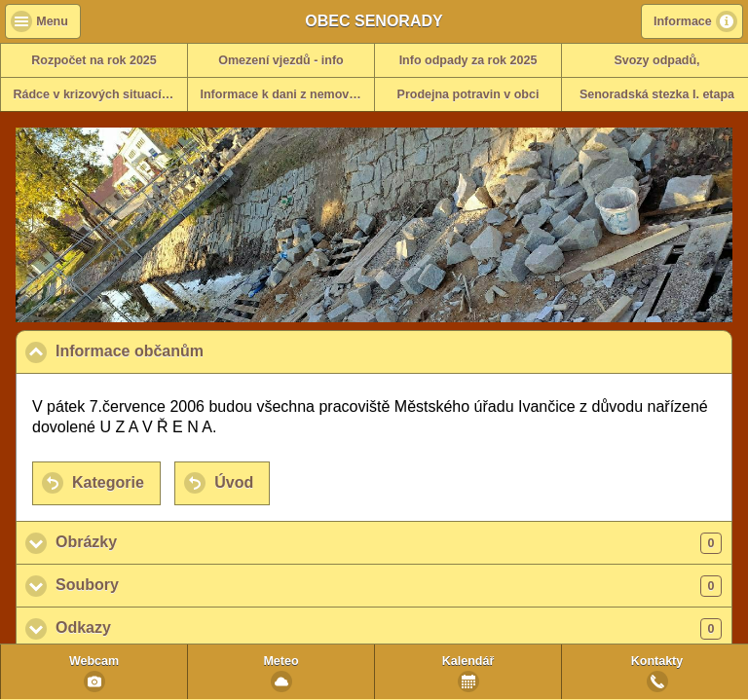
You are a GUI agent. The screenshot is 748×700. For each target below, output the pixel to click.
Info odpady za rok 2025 (468, 60)
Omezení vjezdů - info (281, 60)
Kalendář (468, 661)
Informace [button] (683, 21)
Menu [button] (52, 21)
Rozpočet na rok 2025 (94, 60)
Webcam (94, 661)
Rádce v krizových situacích (95, 94)
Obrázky (389, 543)
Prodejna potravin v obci (468, 94)
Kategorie (108, 482)
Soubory (389, 586)
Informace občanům (224, 350)
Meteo (280, 661)
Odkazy (389, 629)
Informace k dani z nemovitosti (288, 94)
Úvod (234, 482)
